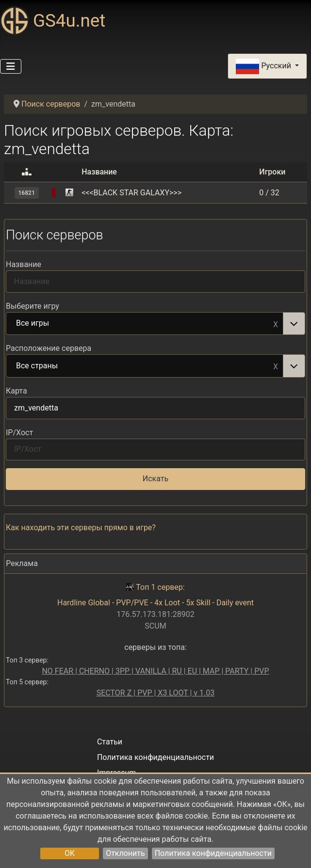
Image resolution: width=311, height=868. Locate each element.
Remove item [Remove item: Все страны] (276, 366)
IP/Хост (19, 433)
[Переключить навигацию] (11, 66)
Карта (16, 391)
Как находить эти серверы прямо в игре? (81, 528)
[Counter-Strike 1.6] (69, 193)
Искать (155, 479)
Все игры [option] (145, 324)
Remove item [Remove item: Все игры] (276, 324)
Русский (264, 66)
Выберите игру (33, 306)
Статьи (110, 742)
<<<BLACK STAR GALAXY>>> (131, 193)
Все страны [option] (145, 366)
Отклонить (125, 853)
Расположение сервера (49, 348)
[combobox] (155, 324)
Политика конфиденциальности (213, 853)
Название (24, 264)
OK (70, 853)
